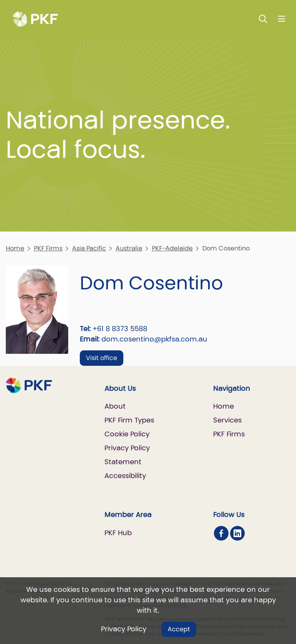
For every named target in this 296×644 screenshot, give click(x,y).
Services (227, 420)
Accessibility (125, 476)
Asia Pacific (89, 248)
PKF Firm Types (129, 420)
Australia (129, 248)
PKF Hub (118, 533)
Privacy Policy (124, 629)
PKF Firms (48, 248)
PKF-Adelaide (172, 248)
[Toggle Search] (263, 19)
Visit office (102, 358)
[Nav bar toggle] (282, 19)
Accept (179, 629)
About (115, 406)
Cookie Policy (127, 434)
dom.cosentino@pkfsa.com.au (154, 339)
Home (15, 248)
